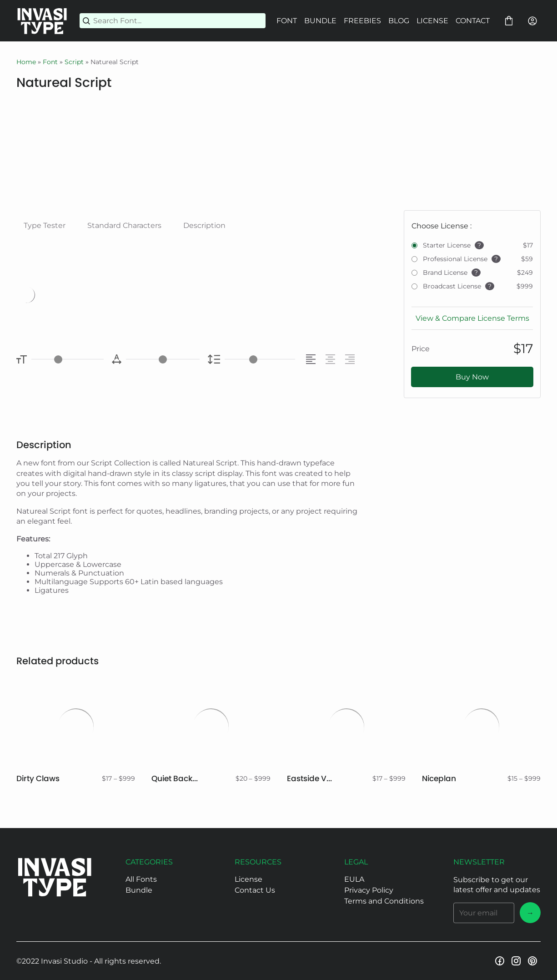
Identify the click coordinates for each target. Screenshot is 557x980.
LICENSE (432, 21)
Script (74, 62)
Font (50, 62)
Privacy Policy (369, 890)
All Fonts (141, 879)
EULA (354, 879)
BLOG (399, 21)
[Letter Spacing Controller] (163, 359)
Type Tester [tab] (45, 225)
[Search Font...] (178, 21)
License (248, 879)
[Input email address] (484, 913)
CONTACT (473, 21)
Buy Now (472, 377)
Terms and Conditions (384, 901)
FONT (287, 21)
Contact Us (255, 890)
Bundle (139, 890)
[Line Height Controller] (260, 359)
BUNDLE (320, 21)
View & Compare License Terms (472, 318)
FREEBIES (362, 21)
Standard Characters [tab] (124, 225)
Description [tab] (204, 225)
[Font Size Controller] (68, 359)
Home (26, 62)
